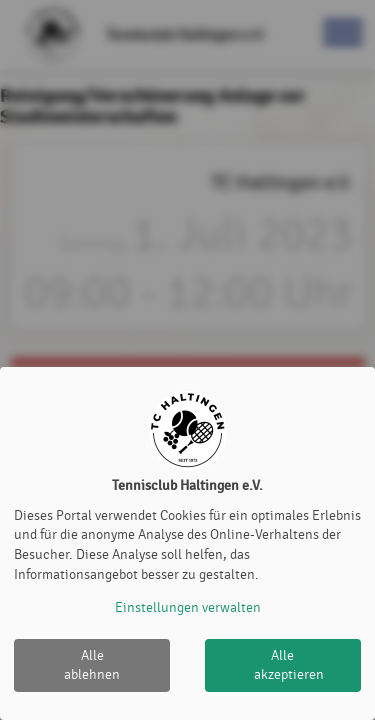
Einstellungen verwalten (188, 607)
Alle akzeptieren (289, 665)
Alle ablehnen (92, 665)
